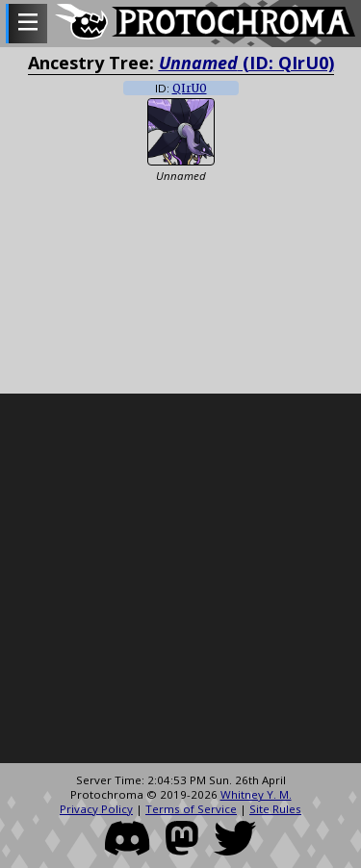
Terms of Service (191, 809)
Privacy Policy (96, 809)
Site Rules (275, 809)
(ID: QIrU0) (246, 63)
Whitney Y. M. (256, 794)
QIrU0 (190, 89)
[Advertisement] (180, 579)
